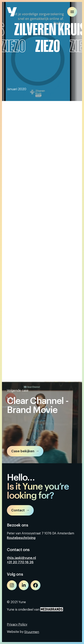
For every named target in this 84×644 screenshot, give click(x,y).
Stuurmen (32, 632)
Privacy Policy (17, 625)
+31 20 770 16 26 (20, 562)
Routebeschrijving (21, 538)
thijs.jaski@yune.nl (21, 558)
